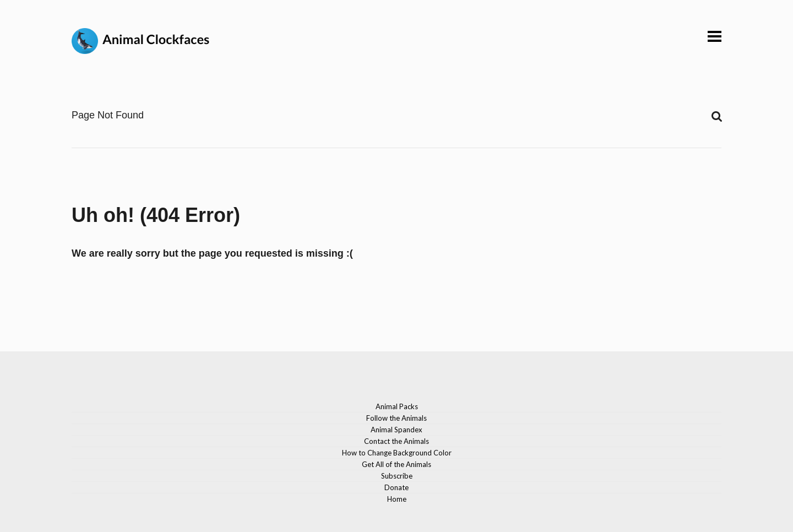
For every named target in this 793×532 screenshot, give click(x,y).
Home (397, 499)
